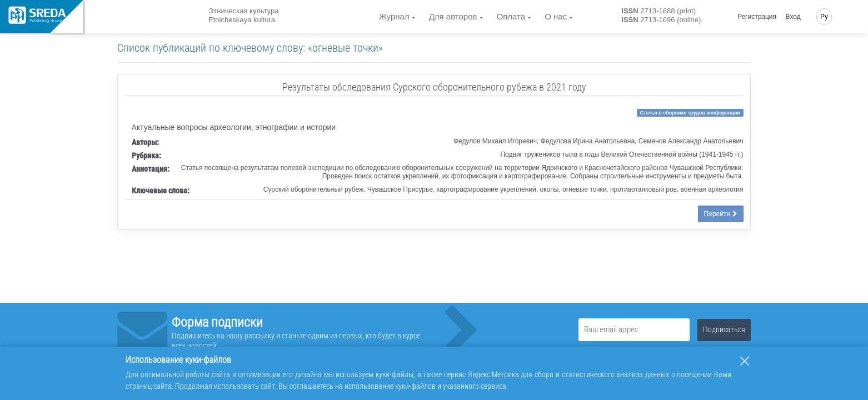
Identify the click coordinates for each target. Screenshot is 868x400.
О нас (556, 16)
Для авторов (453, 16)
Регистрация (757, 17)
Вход (793, 17)
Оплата (511, 16)
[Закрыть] (745, 361)
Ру (824, 17)
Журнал (394, 16)
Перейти (721, 214)
